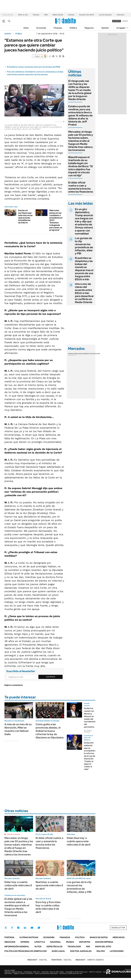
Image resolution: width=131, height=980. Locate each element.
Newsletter (125, 28)
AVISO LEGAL (58, 951)
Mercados (119, 937)
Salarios (71, 15)
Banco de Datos (99, 937)
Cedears (96, 354)
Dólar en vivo (23, 15)
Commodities (87, 354)
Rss (88, 947)
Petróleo (36, 15)
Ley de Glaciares (105, 15)
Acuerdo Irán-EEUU (87, 15)
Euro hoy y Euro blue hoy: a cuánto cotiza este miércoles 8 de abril (48, 907)
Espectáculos (54, 947)
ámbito (8, 34)
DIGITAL (37, 960)
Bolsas (79, 354)
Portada (9, 937)
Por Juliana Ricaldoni (88, 731)
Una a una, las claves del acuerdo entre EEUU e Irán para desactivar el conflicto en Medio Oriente (84, 293)
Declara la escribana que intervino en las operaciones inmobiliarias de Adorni (25, 217)
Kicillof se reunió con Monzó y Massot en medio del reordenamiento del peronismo (92, 718)
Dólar (26, 28)
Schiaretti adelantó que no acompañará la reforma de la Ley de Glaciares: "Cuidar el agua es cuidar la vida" (90, 756)
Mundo (70, 942)
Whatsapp (39, 928)
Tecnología (74, 947)
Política (73, 28)
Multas (101, 951)
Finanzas (58, 28)
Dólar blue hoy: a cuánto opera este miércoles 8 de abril (79, 841)
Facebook (12, 928)
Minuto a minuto (13, 834)
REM (46, 15)
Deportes (85, 942)
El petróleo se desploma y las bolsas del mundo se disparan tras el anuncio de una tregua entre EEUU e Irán (84, 269)
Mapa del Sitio (103, 947)
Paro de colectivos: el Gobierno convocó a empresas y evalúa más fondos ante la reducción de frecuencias (35, 73)
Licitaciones (117, 951)
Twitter (6, 928)
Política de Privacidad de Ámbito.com (26, 951)
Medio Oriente (58, 15)
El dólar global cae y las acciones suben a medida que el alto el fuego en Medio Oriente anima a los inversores (18, 907)
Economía (41, 28)
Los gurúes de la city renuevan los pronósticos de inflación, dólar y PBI (84, 246)
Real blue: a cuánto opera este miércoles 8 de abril (49, 885)
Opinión (105, 28)
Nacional (56, 942)
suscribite (117, 21)
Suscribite (51, 677)
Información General (17, 947)
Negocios (89, 28)
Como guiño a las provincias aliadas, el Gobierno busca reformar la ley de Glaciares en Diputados (50, 731)
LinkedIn (25, 928)
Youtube (32, 928)
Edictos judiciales (81, 951)
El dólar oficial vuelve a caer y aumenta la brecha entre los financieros (81, 187)
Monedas (72, 354)
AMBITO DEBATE (90, 960)
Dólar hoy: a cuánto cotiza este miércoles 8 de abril (18, 885)
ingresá (125, 21)
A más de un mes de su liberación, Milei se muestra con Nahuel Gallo (18, 729)
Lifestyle (40, 942)
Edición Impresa (104, 942)
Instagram (18, 928)
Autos (38, 947)
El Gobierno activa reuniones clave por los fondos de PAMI (34, 67)
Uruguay (121, 28)
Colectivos (120, 15)
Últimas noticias (29, 937)
